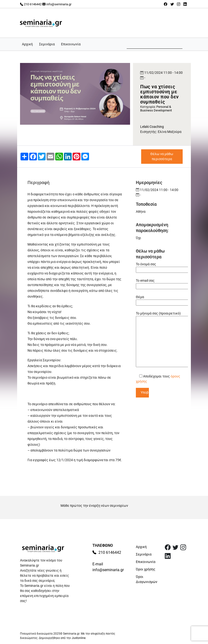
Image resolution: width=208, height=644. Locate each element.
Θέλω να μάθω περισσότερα (162, 156)
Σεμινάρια (47, 44)
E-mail (98, 564)
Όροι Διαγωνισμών (147, 579)
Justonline (79, 638)
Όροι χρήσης (146, 569)
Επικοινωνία (71, 44)
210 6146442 (31, 4)
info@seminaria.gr (59, 4)
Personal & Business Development (156, 109)
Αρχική (27, 44)
